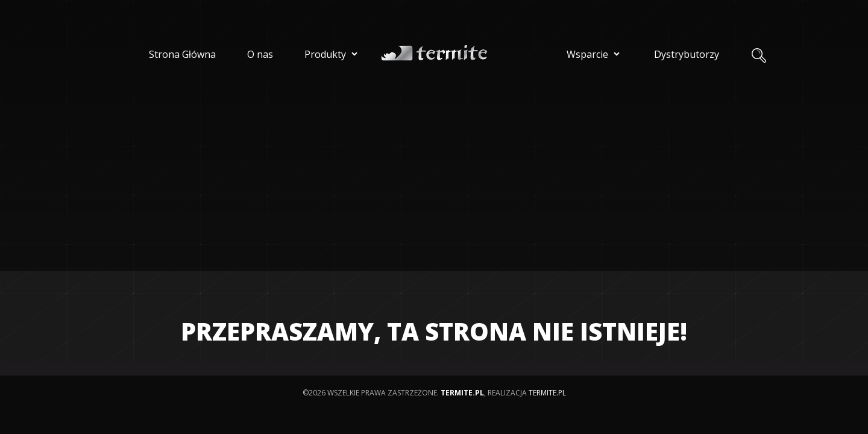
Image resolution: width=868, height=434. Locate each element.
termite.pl (547, 393)
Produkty (332, 54)
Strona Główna (182, 54)
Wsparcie (595, 54)
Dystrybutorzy (687, 54)
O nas (260, 54)
